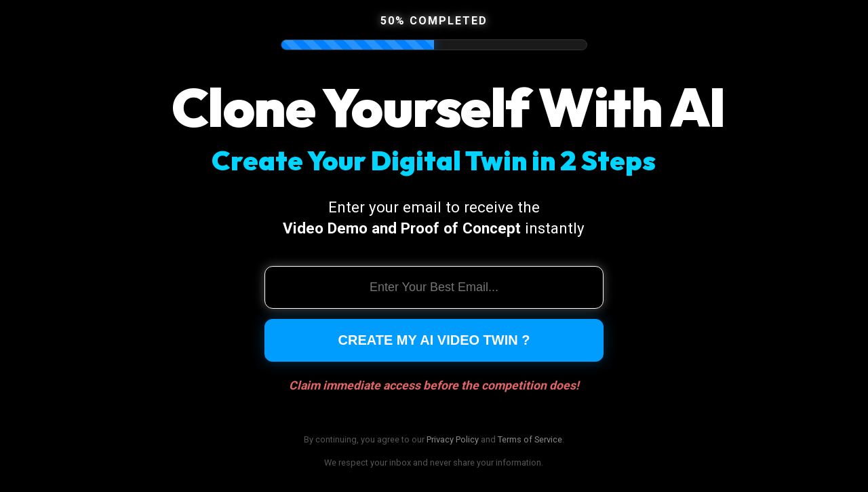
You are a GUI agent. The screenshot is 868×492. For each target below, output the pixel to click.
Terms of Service (530, 439)
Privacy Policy (453, 439)
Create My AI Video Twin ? (434, 340)
